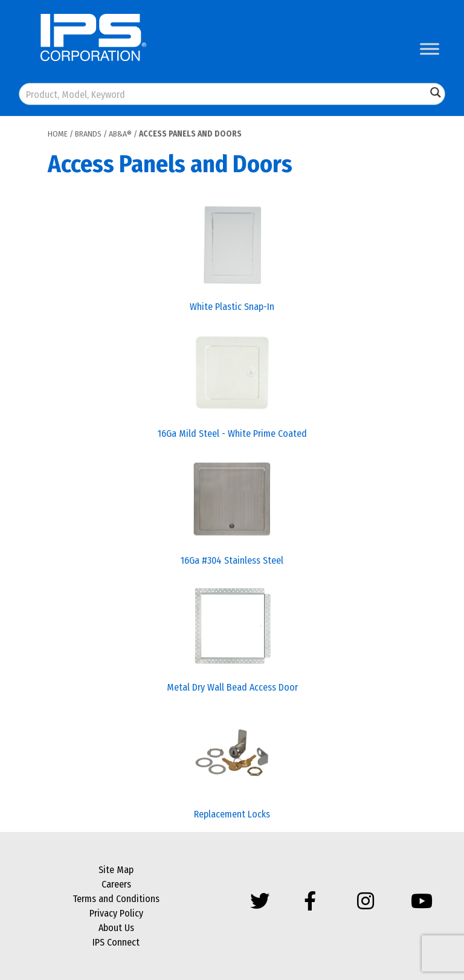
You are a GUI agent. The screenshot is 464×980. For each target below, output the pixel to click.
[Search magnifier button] (436, 92)
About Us (116, 928)
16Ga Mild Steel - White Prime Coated (232, 434)
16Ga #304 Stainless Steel (232, 560)
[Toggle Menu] (430, 49)
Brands (88, 134)
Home (58, 134)
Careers (116, 884)
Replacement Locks (232, 814)
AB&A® (120, 134)
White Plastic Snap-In (232, 307)
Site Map (116, 870)
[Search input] (224, 94)
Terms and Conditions (116, 899)
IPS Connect (116, 942)
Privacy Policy (116, 913)
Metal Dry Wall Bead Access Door (232, 687)
